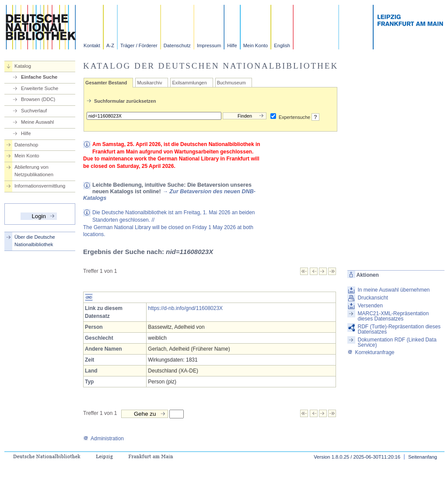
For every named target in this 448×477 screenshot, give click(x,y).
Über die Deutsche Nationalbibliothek (35, 241)
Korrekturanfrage (371, 352)
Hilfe (232, 45)
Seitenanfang (423, 457)
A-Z (110, 45)
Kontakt (92, 45)
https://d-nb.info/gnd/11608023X (185, 308)
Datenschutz (177, 45)
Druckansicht (373, 298)
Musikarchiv (149, 83)
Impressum (209, 45)
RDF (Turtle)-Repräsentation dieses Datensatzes (399, 329)
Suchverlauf (34, 111)
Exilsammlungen (189, 83)
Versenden (370, 306)
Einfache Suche (39, 77)
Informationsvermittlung (40, 186)
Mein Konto (256, 45)
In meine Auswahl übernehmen (394, 290)
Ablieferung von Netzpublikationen (34, 171)
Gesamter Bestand (106, 83)
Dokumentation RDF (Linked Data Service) (397, 342)
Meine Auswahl (37, 122)
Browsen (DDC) (38, 99)
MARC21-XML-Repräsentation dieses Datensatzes (393, 316)
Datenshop (26, 145)
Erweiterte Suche (40, 88)
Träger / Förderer (139, 45)
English (282, 45)
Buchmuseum (231, 83)
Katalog (23, 66)
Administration (103, 439)
